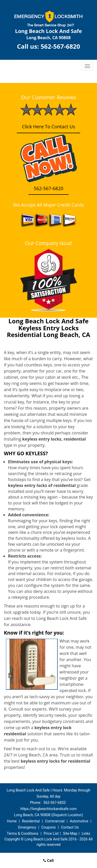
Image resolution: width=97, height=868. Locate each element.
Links (86, 833)
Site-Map (70, 833)
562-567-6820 (60, 46)
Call (48, 860)
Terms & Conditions (23, 833)
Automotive (79, 821)
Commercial (55, 821)
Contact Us (70, 827)
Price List (51, 833)
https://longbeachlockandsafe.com (49, 809)
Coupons (49, 827)
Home (12, 821)
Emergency (27, 827)
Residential (31, 821)
